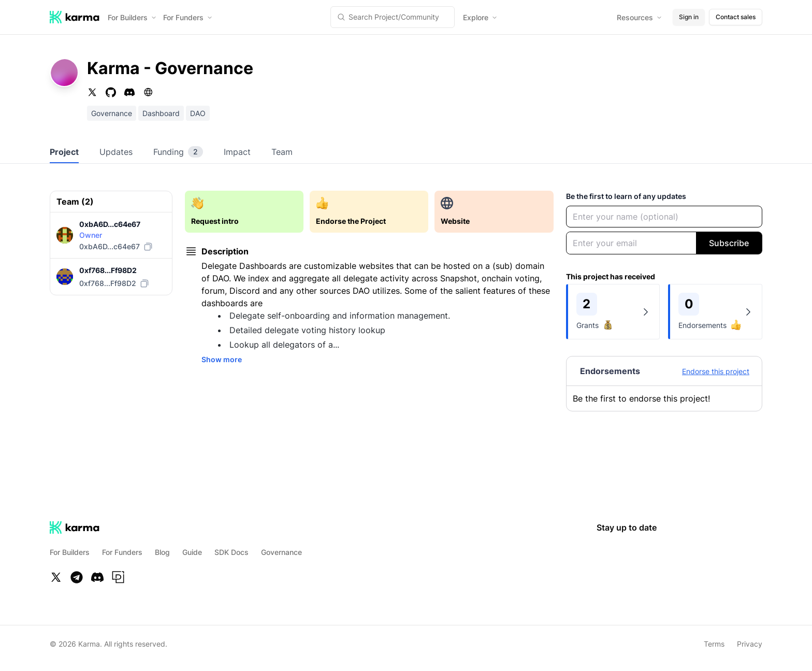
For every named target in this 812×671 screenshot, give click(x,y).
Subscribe (729, 243)
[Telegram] (77, 577)
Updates (116, 152)
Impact (237, 152)
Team (282, 152)
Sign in (689, 17)
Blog (162, 552)
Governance (281, 552)
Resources (640, 17)
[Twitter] (56, 577)
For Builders (132, 17)
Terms (714, 644)
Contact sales (736, 17)
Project (64, 152)
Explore (480, 17)
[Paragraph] (118, 577)
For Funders (188, 17)
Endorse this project (716, 371)
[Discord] (97, 577)
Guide (192, 552)
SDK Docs (231, 552)
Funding (178, 152)
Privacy (750, 644)
